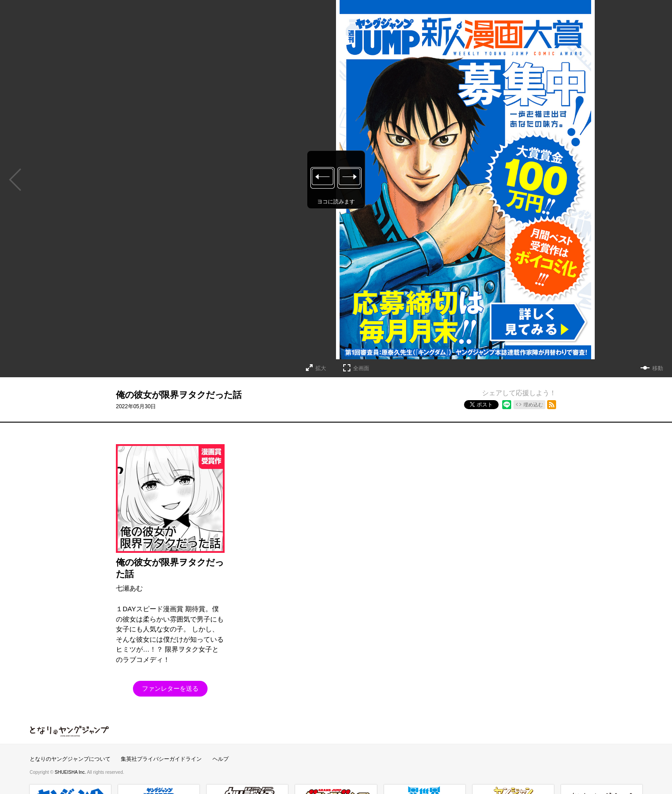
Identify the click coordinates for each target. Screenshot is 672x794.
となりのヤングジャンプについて (70, 759)
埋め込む (533, 405)
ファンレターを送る (170, 688)
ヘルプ (221, 759)
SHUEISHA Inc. (71, 772)
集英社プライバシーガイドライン (161, 759)
